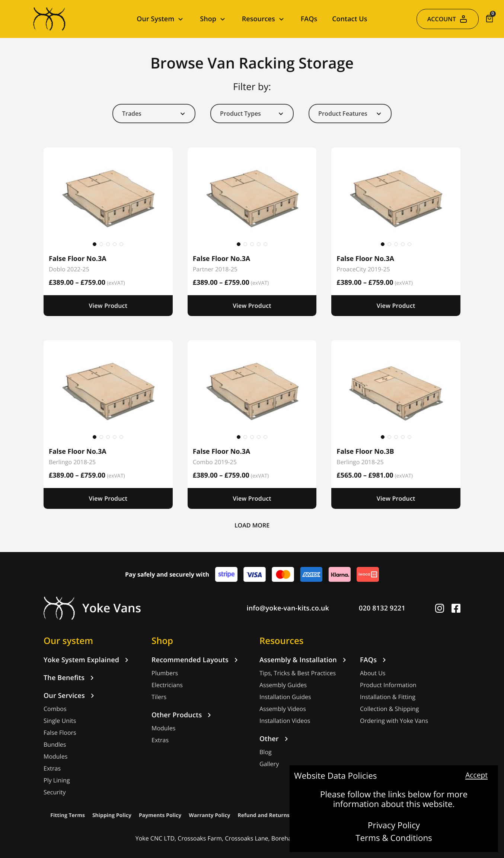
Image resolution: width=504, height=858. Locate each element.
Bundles (55, 745)
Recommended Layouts (196, 660)
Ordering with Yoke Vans (394, 721)
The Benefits (70, 678)
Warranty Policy (209, 815)
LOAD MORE (252, 525)
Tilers (159, 697)
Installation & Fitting (388, 697)
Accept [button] (476, 775)
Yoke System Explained (87, 660)
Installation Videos (285, 721)
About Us (373, 673)
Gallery (269, 764)
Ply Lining (57, 780)
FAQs (309, 19)
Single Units (60, 721)
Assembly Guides (283, 685)
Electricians (167, 685)
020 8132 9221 (382, 608)
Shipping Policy (112, 815)
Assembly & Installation (304, 660)
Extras (52, 768)
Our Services (70, 696)
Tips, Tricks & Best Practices (298, 673)
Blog (266, 752)
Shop (162, 641)
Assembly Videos (283, 709)
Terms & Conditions (394, 838)
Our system (68, 641)
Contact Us (350, 19)
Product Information (388, 685)
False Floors (60, 733)
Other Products (183, 715)
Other (275, 739)
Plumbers (165, 673)
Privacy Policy (394, 826)
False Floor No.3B (365, 452)
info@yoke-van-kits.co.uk (288, 608)
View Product (108, 306)
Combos (55, 709)
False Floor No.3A (78, 259)
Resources (282, 641)
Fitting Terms (68, 815)
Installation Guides (285, 697)
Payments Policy (160, 815)
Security (55, 792)
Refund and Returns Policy (272, 815)
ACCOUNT (448, 19)
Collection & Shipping (389, 709)
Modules (55, 757)
